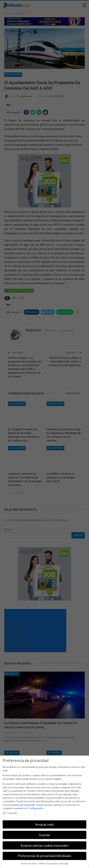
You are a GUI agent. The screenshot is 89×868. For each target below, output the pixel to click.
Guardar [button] (45, 835)
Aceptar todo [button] (44, 825)
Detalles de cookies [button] (29, 864)
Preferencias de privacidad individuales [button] (44, 856)
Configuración (36, 808)
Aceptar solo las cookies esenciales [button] (45, 845)
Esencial (10, 813)
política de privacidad (23, 805)
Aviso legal (64, 864)
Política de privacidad (48, 864)
